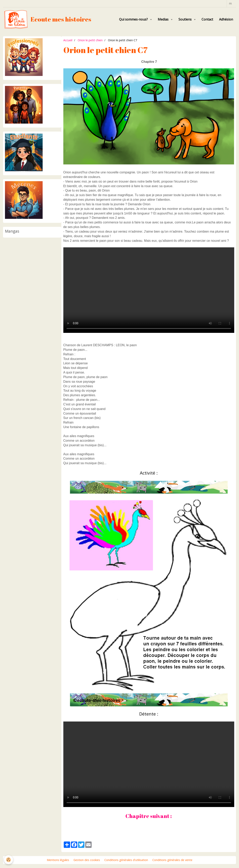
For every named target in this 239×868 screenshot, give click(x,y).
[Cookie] (8, 860)
